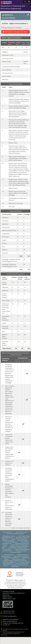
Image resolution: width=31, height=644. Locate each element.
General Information (7, 532)
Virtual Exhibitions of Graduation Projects (18, 548)
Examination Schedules (23, 540)
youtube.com (6, 625)
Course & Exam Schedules (22, 532)
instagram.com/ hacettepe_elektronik (13, 623)
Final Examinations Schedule (19, 559)
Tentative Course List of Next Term (19, 539)
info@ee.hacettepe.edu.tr (10, 616)
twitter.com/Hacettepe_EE (10, 621)
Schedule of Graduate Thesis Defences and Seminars (15, 561)
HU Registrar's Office (16, 552)
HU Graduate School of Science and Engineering (20, 566)
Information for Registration (11, 542)
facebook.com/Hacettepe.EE (10, 619)
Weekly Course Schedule (9, 540)
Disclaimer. (5, 635)
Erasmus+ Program (7, 549)
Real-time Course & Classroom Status (15, 534)
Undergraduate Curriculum (9, 536)
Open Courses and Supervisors (21, 556)
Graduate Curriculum (9, 555)
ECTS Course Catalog (21, 551)
